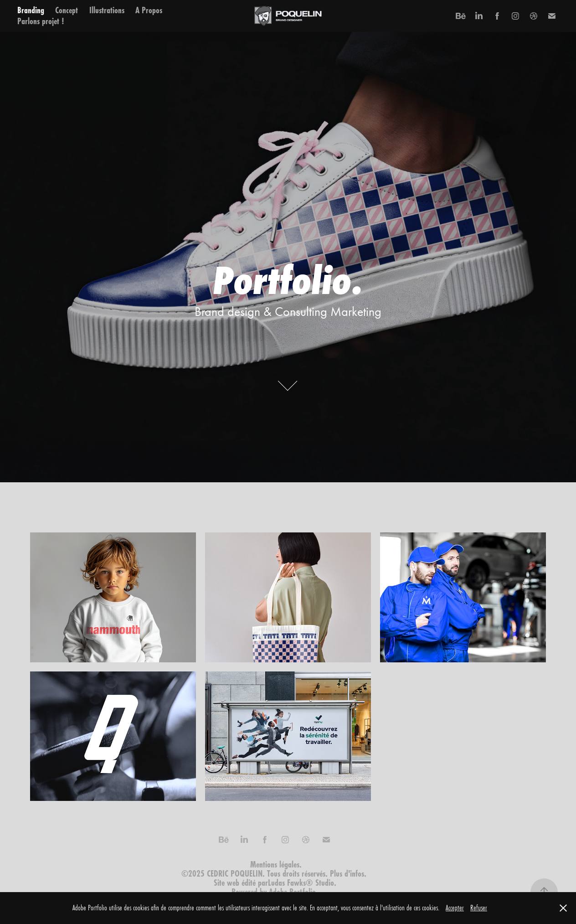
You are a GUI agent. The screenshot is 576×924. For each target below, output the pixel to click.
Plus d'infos (347, 874)
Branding (31, 10)
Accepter (455, 908)
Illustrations (107, 10)
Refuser (479, 908)
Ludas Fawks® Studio (301, 883)
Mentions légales (275, 865)
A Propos (149, 10)
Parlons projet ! (41, 21)
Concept (67, 10)
